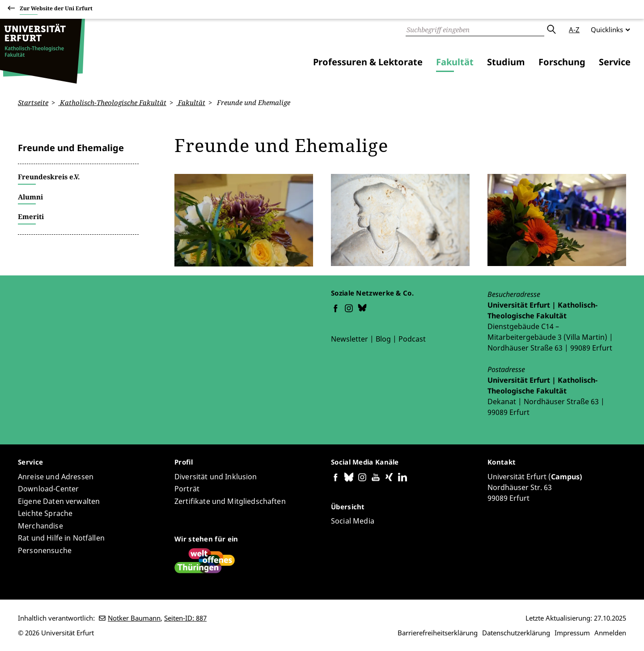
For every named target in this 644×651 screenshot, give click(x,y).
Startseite (33, 102)
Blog (383, 338)
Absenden (551, 30)
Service (615, 62)
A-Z (574, 30)
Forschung (562, 62)
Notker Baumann (134, 618)
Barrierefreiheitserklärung (438, 633)
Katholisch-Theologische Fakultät (112, 102)
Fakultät (455, 62)
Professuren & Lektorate (368, 62)
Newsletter (350, 338)
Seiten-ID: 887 (185, 618)
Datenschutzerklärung (516, 633)
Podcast (412, 338)
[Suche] (475, 30)
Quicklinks (607, 30)
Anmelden (610, 633)
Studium (506, 62)
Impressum (572, 633)
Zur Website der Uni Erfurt (56, 10)
